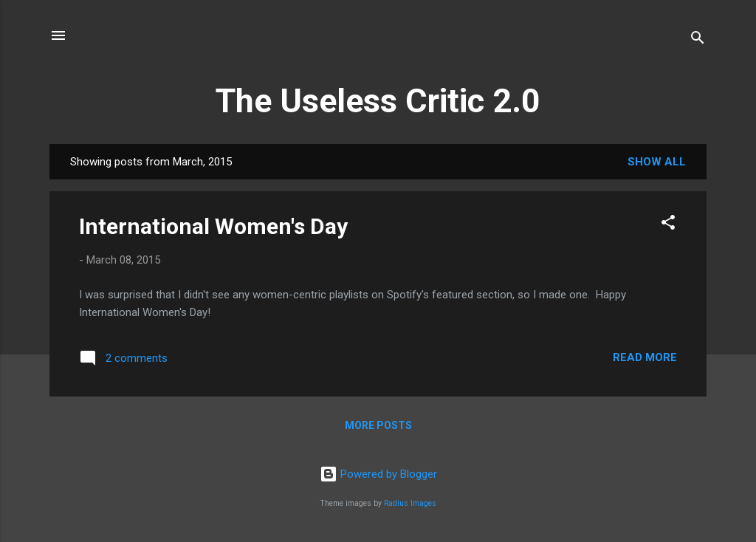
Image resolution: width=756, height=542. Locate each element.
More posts (378, 425)
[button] (668, 225)
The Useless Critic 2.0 (378, 101)
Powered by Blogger (378, 474)
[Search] (698, 40)
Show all (657, 162)
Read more (645, 357)
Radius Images (410, 503)
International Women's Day (213, 226)
